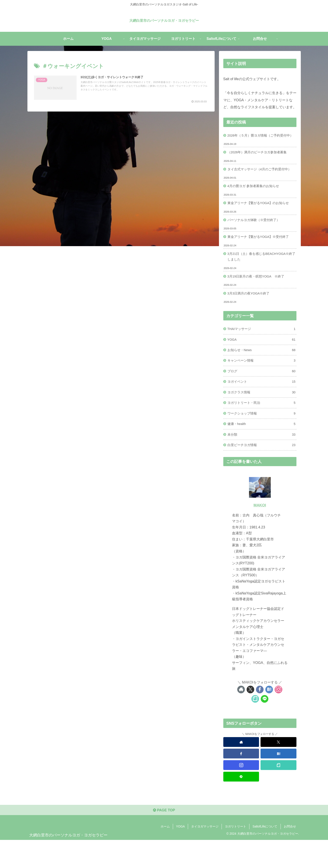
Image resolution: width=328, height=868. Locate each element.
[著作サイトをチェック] (241, 716)
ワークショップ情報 (262, 437)
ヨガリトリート (235, 854)
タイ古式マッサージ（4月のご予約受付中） (258, 180)
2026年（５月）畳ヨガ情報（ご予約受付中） (260, 139)
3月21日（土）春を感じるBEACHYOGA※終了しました (261, 274)
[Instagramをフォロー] (278, 716)
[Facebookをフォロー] (260, 716)
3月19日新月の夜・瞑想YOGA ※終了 (258, 295)
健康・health (262, 449)
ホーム (165, 854)
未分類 (262, 460)
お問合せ (290, 854)
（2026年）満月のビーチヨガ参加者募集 (260, 159)
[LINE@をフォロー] (265, 725)
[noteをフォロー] (255, 725)
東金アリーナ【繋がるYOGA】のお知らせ (261, 218)
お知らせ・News (262, 371)
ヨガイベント (262, 404)
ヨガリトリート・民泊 (262, 426)
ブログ (262, 393)
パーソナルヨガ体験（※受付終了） (256, 236)
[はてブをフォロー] (269, 716)
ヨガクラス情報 (262, 415)
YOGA (262, 360)
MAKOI (260, 531)
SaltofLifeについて (265, 854)
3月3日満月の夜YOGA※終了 (251, 312)
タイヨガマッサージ (205, 854)
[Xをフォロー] (250, 716)
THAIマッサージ (262, 348)
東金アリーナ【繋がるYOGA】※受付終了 (261, 253)
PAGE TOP (164, 838)
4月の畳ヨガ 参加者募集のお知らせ (256, 201)
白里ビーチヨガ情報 (262, 471)
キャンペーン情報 (262, 382)
